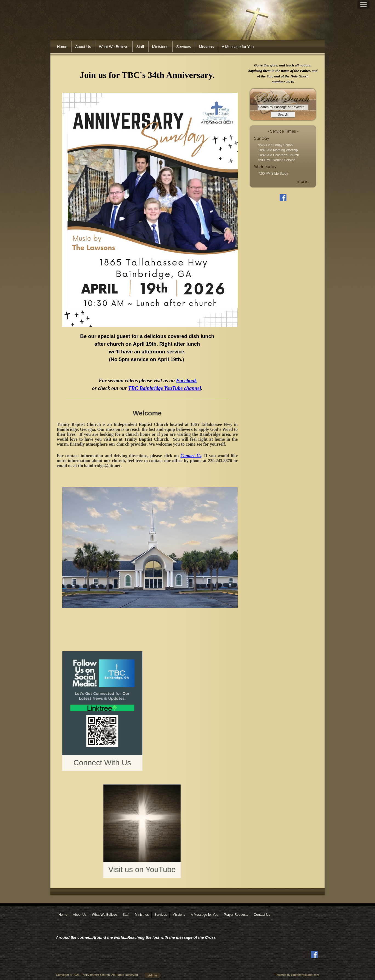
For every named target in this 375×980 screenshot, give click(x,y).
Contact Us (191, 456)
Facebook (186, 380)
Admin (153, 971)
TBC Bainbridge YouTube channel (165, 388)
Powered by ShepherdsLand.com (297, 970)
